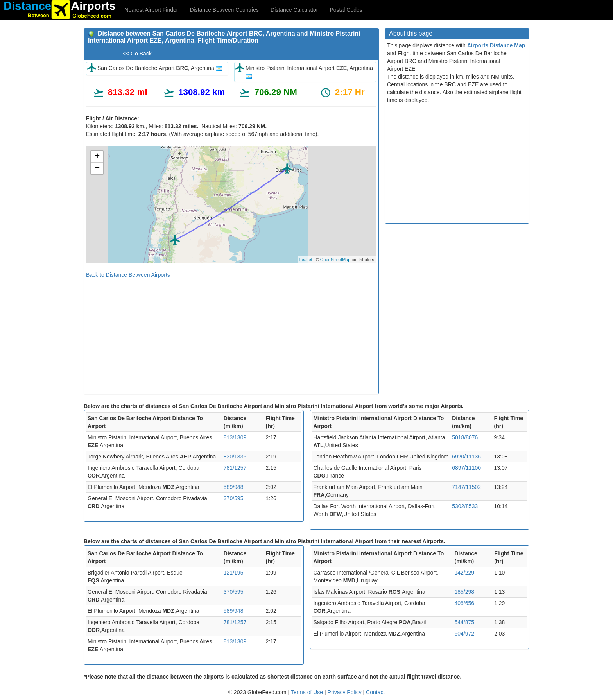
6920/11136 (466, 457)
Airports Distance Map (496, 45)
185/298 (464, 592)
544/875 (464, 622)
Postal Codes (346, 10)
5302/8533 (465, 506)
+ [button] (97, 157)
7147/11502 (466, 487)
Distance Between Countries (224, 10)
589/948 (234, 487)
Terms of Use (308, 692)
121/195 (234, 573)
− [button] (97, 168)
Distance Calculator (294, 10)
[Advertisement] (231, 333)
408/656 (464, 603)
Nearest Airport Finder (151, 10)
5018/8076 (465, 437)
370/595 (234, 498)
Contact (375, 692)
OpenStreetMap (335, 260)
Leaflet (306, 260)
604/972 (464, 634)
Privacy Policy (345, 692)
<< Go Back (137, 54)
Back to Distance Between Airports (128, 275)
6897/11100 (466, 468)
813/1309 (235, 437)
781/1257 (235, 468)
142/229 (464, 573)
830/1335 (235, 457)
